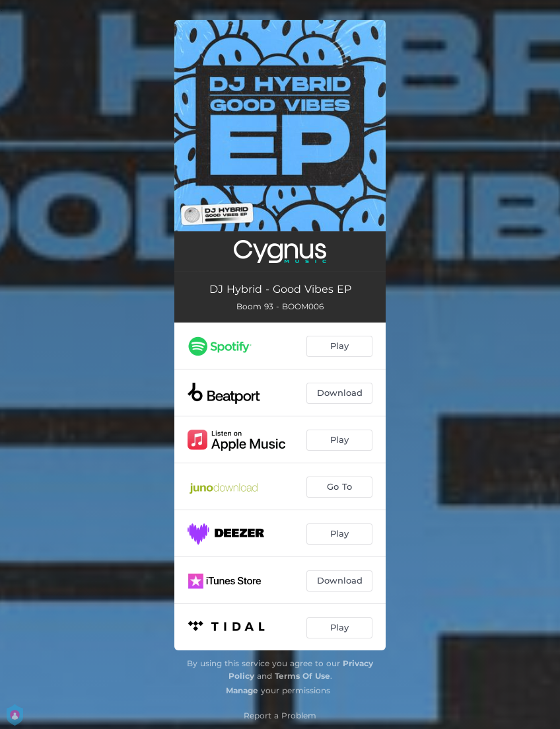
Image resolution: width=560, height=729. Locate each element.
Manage (242, 690)
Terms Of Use (302, 676)
